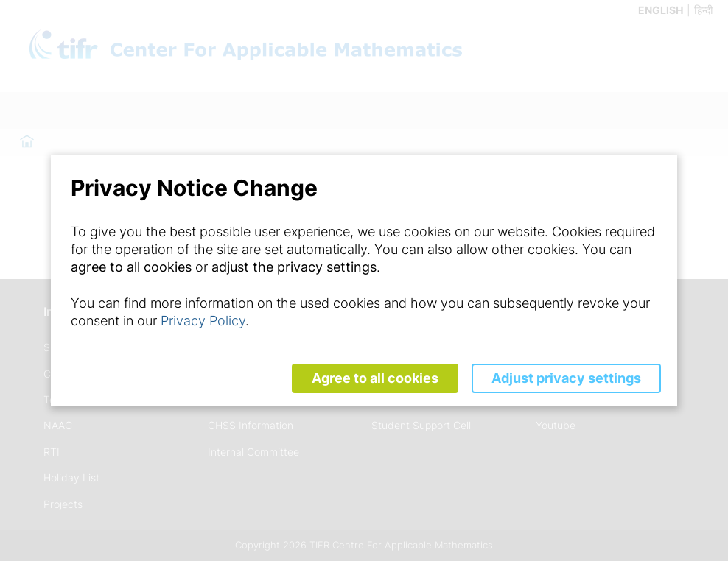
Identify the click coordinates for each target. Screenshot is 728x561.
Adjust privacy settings (566, 378)
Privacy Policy (203, 321)
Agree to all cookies (375, 378)
